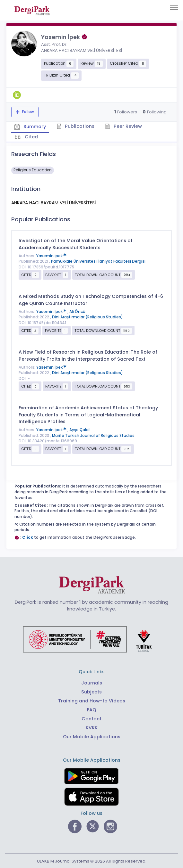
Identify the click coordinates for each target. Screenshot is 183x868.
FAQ (92, 709)
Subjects (91, 691)
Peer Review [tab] (125, 126)
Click (28, 537)
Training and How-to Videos (92, 700)
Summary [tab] (30, 127)
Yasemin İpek (51, 255)
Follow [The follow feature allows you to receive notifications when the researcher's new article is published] (27, 112)
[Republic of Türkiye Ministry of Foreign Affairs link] (91, 638)
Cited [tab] (31, 136)
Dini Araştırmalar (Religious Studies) (87, 316)
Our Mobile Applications (92, 736)
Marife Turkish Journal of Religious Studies (93, 435)
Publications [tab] (77, 126)
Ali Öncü (77, 311)
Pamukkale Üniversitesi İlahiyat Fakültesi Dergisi (98, 261)
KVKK (92, 727)
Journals (92, 682)
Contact (91, 718)
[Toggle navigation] (174, 8)
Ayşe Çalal (79, 429)
